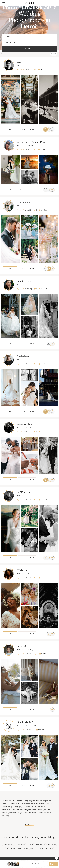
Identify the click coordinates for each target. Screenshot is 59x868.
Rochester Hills (31, 145)
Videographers (20, 845)
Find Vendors (30, 49)
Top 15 (21, 364)
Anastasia (22, 647)
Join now (53, 864)
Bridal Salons (52, 845)
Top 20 (21, 654)
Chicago (29, 428)
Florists (13, 849)
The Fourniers (24, 203)
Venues (33, 849)
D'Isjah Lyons (24, 570)
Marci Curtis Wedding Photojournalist (31, 142)
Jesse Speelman (25, 424)
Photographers (8, 845)
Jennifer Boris (24, 281)
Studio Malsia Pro (26, 722)
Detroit (20, 65)
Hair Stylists (49, 849)
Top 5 (20, 69)
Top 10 (21, 210)
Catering (40, 849)
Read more (29, 824)
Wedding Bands (23, 849)
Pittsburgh (30, 650)
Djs (7, 849)
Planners (30, 845)
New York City (31, 726)
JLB (19, 62)
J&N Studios (24, 492)
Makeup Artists (40, 845)
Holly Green (23, 357)
